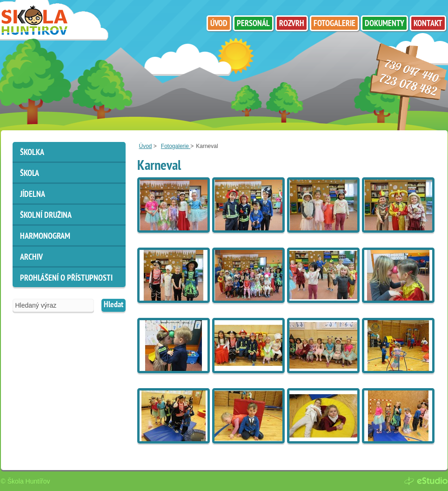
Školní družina (46, 216)
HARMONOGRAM (45, 237)
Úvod (146, 146)
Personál (253, 24)
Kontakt (428, 24)
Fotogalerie (176, 146)
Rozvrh (292, 24)
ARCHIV (31, 258)
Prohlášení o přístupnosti (66, 279)
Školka (32, 153)
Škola (30, 174)
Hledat (114, 305)
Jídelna (33, 195)
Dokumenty (384, 24)
